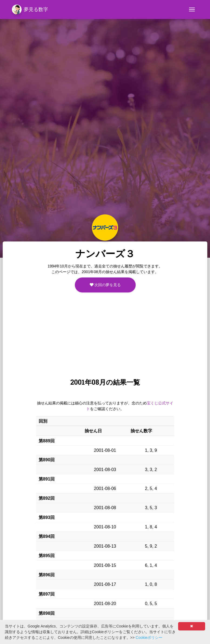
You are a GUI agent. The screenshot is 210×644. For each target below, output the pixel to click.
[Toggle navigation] (192, 9)
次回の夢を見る (105, 285)
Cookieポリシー (149, 638)
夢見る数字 (30, 9)
